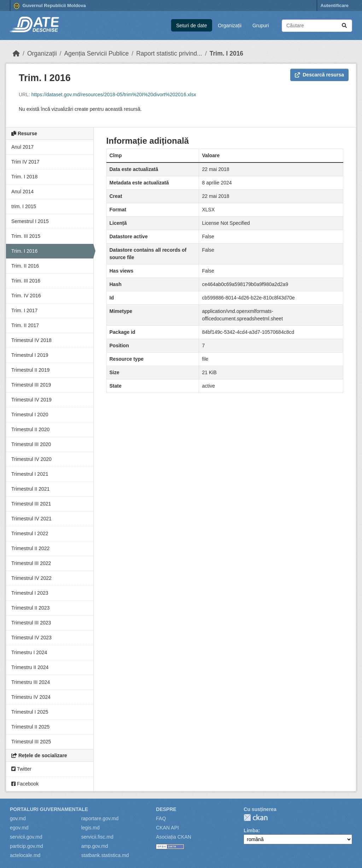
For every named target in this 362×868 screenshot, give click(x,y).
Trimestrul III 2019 (31, 385)
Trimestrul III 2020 (31, 444)
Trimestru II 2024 (30, 667)
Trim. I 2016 (226, 53)
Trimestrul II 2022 (30, 548)
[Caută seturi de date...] (317, 26)
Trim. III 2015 (26, 236)
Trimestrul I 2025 (30, 712)
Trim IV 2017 (25, 162)
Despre (166, 809)
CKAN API (167, 828)
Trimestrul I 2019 (30, 355)
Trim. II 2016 (25, 266)
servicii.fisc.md (97, 837)
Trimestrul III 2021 (31, 504)
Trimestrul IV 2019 (31, 400)
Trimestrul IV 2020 (31, 459)
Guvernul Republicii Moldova (50, 6)
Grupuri (261, 25)
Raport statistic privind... (169, 53)
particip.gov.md (27, 846)
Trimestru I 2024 (29, 652)
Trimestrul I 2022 (30, 533)
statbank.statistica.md (105, 855)
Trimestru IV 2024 (31, 697)
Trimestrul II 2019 (30, 370)
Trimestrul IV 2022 (31, 578)
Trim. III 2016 (26, 281)
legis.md (90, 828)
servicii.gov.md (26, 837)
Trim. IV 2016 (26, 296)
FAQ (161, 818)
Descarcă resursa (319, 75)
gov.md (18, 818)
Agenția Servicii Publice (96, 53)
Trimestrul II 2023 (30, 608)
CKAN (256, 818)
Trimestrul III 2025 (31, 742)
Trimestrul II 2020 (30, 429)
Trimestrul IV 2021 (31, 519)
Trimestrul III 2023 (31, 623)
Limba (251, 830)
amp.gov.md (95, 846)
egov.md (19, 828)
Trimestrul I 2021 (30, 474)
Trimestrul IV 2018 (31, 340)
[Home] (16, 53)
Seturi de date (191, 25)
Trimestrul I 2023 (30, 593)
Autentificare (335, 5)
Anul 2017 (22, 147)
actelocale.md (25, 855)
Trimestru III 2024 (31, 682)
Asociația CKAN (174, 837)
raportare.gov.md (100, 818)
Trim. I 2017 (24, 310)
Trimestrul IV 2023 (31, 638)
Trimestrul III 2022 (31, 563)
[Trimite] (344, 26)
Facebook (25, 784)
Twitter (21, 769)
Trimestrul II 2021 (30, 489)
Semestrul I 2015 (30, 221)
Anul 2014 (22, 192)
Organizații (230, 25)
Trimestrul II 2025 (30, 727)
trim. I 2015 (24, 206)
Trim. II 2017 (25, 325)
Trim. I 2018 (24, 177)
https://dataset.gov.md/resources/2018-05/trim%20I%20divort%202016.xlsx (114, 95)
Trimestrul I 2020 (30, 415)
